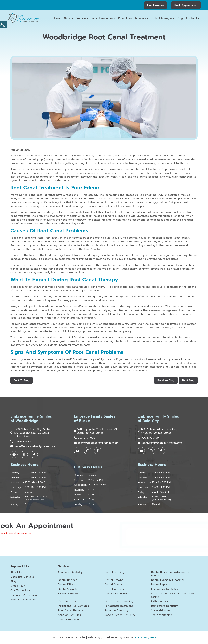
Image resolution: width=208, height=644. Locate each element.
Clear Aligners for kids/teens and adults (172, 595)
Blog (180, 18)
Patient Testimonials (23, 600)
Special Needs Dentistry (120, 615)
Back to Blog (22, 380)
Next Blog (188, 380)
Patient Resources (102, 18)
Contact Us (193, 18)
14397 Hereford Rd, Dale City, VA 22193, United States (158, 431)
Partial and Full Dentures (73, 606)
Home (56, 18)
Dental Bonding (114, 572)
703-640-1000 (21, 442)
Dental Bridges (68, 580)
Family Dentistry (68, 594)
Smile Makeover (161, 611)
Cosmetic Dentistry (70, 572)
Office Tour (17, 586)
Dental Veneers (114, 589)
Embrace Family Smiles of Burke (95, 419)
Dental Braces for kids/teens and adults (172, 574)
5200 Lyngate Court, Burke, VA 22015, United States (93, 431)
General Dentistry (116, 594)
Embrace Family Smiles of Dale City (158, 419)
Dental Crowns (114, 580)
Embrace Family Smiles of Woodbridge (31, 419)
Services (81, 18)
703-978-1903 (84, 438)
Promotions (125, 18)
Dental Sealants (68, 589)
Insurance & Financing (24, 595)
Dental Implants (161, 585)
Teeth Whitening (162, 615)
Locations (141, 18)
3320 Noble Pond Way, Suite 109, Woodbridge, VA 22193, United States (30, 433)
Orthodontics (159, 602)
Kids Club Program (163, 18)
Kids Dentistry (67, 602)
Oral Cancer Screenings (120, 602)
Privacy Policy (149, 638)
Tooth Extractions (69, 620)
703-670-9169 (148, 438)
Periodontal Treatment (119, 606)
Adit (137, 638)
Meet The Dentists (22, 577)
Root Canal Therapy (70, 611)
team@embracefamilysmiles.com (33, 447)
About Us (16, 572)
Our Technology (21, 591)
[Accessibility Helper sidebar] (3, 24)
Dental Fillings (67, 585)
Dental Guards (114, 585)
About (67, 18)
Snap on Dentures (69, 615)
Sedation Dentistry (116, 611)
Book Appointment (186, 5)
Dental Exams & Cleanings (168, 580)
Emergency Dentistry (165, 589)
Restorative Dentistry (164, 606)
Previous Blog (166, 380)
